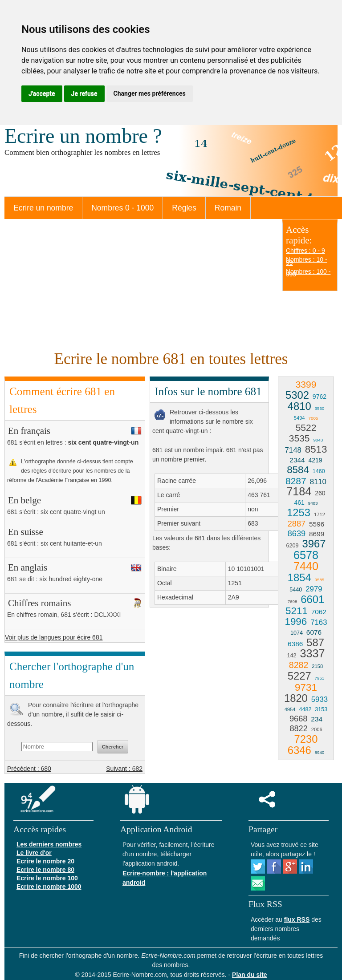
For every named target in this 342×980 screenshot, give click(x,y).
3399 (306, 384)
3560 (320, 408)
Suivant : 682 (124, 769)
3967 (314, 544)
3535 (299, 438)
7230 (306, 739)
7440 (306, 566)
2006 (317, 729)
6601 (312, 599)
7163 (319, 622)
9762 (320, 397)
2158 (317, 666)
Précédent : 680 (29, 769)
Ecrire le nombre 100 (47, 878)
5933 (320, 699)
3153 (321, 709)
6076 (314, 632)
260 (320, 493)
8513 (316, 449)
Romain (228, 208)
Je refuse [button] (84, 93)
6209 (293, 546)
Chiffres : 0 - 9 (305, 251)
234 (317, 719)
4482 (305, 709)
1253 (299, 512)
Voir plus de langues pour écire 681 (54, 637)
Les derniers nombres (49, 844)
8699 (317, 534)
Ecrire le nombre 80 (45, 870)
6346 (299, 750)
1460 (319, 471)
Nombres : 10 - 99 (307, 261)
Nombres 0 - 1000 (122, 208)
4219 (315, 460)
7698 (293, 601)
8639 (297, 534)
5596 (317, 524)
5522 (306, 427)
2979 (314, 589)
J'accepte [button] (42, 93)
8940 (320, 752)
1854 (299, 577)
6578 (306, 555)
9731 (306, 687)
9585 (320, 580)
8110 (318, 482)
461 (299, 502)
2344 (297, 460)
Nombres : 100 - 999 (308, 273)
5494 (299, 418)
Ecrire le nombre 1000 (49, 887)
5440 (296, 590)
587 (315, 642)
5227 (299, 676)
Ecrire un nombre (43, 208)
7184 (299, 491)
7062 (319, 612)
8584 (298, 470)
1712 (320, 514)
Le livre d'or (34, 853)
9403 (313, 503)
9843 (318, 440)
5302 (297, 395)
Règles (184, 208)
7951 (320, 678)
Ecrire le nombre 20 (45, 861)
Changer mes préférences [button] (150, 93)
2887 (297, 524)
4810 (299, 406)
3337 (312, 653)
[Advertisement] (139, 283)
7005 (313, 418)
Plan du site (250, 975)
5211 (297, 611)
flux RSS (297, 919)
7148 (293, 450)
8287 (296, 481)
